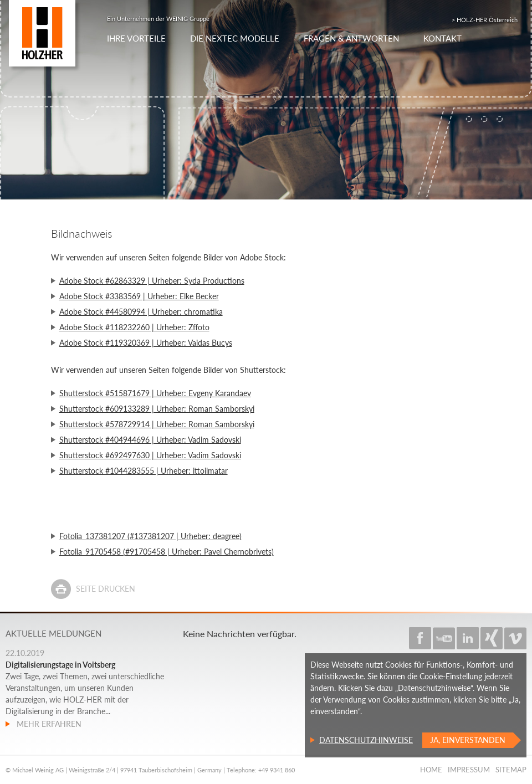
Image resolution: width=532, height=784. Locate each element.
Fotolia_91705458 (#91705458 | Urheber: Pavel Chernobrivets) (167, 552)
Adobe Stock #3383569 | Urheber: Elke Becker (139, 296)
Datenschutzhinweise (366, 740)
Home (431, 770)
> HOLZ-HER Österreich (485, 20)
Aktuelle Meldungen (53, 633)
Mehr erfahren (48, 724)
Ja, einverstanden (468, 740)
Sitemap (511, 770)
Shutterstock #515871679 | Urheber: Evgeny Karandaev (155, 393)
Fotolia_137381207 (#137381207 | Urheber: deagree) (150, 536)
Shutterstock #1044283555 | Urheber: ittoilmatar (144, 471)
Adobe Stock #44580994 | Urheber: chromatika (141, 312)
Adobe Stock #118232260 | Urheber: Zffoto (134, 327)
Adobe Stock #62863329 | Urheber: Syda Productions (152, 281)
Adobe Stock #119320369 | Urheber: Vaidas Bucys (146, 343)
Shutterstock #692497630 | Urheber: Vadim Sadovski (150, 455)
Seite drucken (106, 589)
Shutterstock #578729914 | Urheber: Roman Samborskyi (157, 424)
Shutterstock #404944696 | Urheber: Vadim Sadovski (150, 440)
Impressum (469, 770)
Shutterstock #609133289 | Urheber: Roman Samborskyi (157, 409)
